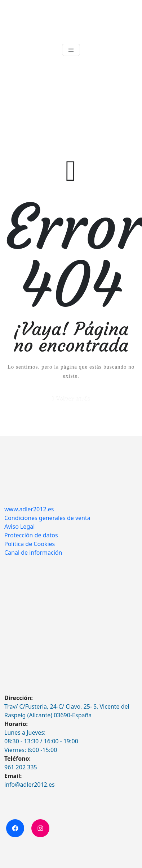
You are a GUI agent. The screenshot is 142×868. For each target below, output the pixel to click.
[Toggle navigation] (71, 50)
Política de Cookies (30, 544)
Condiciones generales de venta (47, 518)
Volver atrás (73, 398)
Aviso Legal (19, 527)
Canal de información (33, 553)
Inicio (11, 103)
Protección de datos (31, 535)
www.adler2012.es (29, 509)
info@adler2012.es (30, 785)
